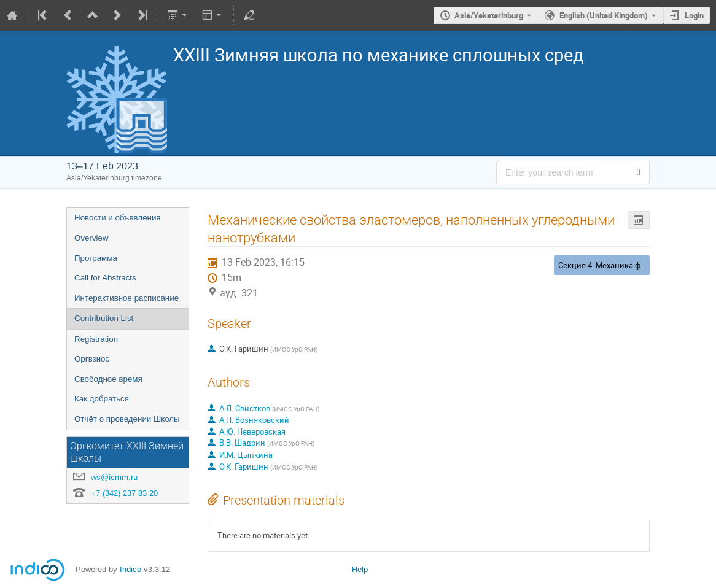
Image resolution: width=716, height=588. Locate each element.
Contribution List (104, 318)
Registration (96, 339)
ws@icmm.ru (114, 477)
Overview (91, 238)
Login (694, 15)
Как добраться (102, 399)
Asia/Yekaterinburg (489, 15)
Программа (96, 258)
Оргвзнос (92, 359)
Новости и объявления (118, 218)
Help (360, 569)
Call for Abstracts (105, 278)
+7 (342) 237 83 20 (124, 493)
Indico (130, 569)
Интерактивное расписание (126, 298)
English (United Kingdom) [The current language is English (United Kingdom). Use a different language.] (604, 15)
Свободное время (108, 379)
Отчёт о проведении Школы (127, 419)
